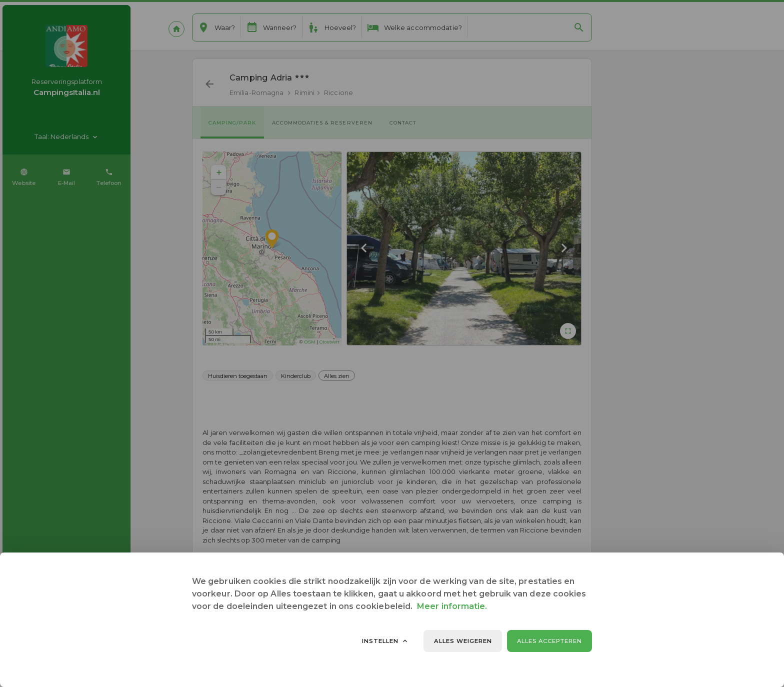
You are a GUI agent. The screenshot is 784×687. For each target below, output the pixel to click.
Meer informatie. (452, 606)
